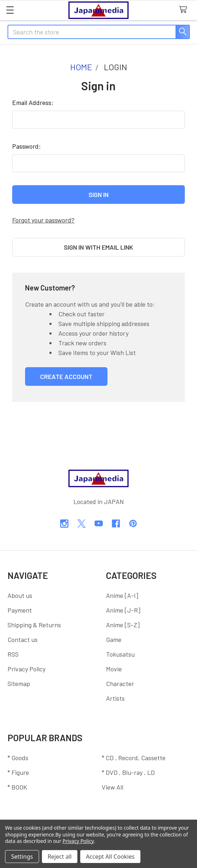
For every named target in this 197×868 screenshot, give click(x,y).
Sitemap (19, 684)
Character (120, 684)
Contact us (23, 639)
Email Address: (33, 102)
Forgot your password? (43, 220)
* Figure (18, 772)
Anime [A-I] (122, 595)
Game (114, 639)
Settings (22, 857)
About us (20, 595)
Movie (114, 669)
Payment (20, 610)
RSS (13, 654)
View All (112, 787)
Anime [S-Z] (123, 625)
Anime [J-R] (123, 610)
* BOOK (17, 787)
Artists (115, 698)
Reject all (60, 857)
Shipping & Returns (34, 625)
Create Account (66, 377)
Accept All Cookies (110, 857)
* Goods (18, 758)
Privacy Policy (27, 669)
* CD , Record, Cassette (134, 758)
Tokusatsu (120, 654)
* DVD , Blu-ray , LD (128, 772)
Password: (27, 146)
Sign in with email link (98, 247)
